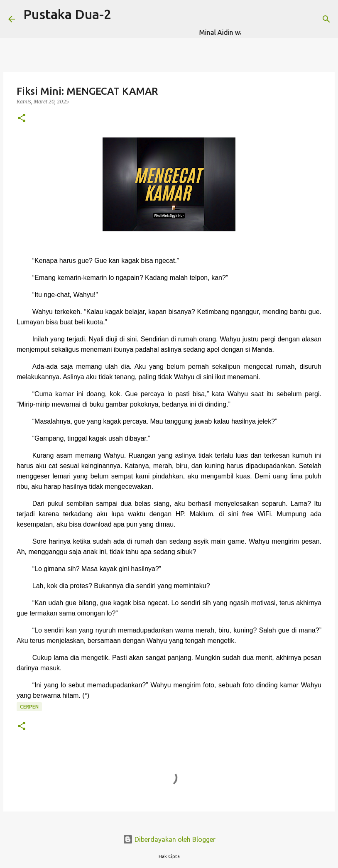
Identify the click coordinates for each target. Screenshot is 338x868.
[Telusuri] (252, 19)
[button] (22, 119)
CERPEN (29, 707)
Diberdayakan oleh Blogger (169, 839)
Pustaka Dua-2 (67, 14)
